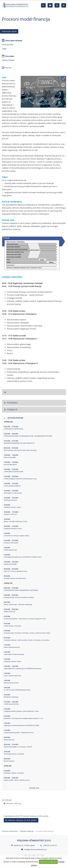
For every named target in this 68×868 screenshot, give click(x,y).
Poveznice (11, 403)
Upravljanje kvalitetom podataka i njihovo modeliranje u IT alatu (21, 710)
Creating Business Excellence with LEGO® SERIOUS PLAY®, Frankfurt (23, 556)
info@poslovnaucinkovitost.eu (36, 850)
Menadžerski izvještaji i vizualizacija (14, 772)
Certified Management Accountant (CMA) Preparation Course (20, 478)
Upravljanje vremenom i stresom (12, 506)
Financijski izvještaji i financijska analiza (15, 577)
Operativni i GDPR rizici (11, 513)
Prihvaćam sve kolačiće (48, 862)
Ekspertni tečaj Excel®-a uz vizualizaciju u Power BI (18, 746)
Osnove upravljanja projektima (12, 485)
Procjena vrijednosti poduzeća (12, 646)
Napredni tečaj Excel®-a (11, 563)
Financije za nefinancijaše (11, 542)
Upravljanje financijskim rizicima (13, 527)
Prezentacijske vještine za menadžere (14, 753)
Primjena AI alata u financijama (12, 625)
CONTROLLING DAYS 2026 (11, 703)
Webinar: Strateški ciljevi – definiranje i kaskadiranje (18, 603)
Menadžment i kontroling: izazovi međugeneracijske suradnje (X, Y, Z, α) (23, 717)
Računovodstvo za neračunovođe (13, 492)
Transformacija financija (10, 549)
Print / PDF (7, 68)
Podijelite (11, 410)
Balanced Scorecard (9, 760)
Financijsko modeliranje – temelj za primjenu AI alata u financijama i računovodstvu (27, 639)
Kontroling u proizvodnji (11, 499)
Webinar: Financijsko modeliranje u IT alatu (16, 520)
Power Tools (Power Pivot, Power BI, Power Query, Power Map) (20, 449)
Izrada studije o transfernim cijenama (14, 653)
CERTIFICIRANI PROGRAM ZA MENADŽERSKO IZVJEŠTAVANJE (21, 589)
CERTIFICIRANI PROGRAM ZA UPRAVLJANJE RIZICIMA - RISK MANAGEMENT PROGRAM (28, 435)
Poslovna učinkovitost (10, 831)
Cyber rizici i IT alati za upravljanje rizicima (16, 570)
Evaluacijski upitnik (9, 31)
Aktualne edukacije (13, 803)
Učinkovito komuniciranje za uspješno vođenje (16, 534)
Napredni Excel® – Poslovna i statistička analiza (17, 779)
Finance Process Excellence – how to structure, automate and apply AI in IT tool (25, 618)
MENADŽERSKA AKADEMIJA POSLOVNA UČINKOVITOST (19, 442)
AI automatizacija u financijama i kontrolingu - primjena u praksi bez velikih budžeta (27, 632)
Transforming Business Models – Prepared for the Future (19, 731)
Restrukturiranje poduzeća (11, 682)
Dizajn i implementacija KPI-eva (12, 675)
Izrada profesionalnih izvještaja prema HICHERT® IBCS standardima (22, 667)
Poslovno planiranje (9, 739)
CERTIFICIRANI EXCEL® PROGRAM (13, 428)
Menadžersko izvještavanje (11, 696)
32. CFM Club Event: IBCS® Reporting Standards (17, 689)
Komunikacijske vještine (11, 463)
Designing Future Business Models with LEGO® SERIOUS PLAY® (21, 724)
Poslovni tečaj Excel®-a (11, 456)
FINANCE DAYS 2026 (11, 610)
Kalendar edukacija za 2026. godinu (21, 820)
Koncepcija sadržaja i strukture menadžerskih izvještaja (19, 596)
